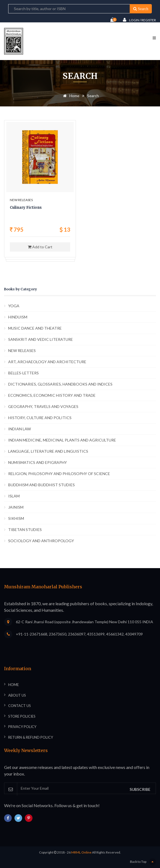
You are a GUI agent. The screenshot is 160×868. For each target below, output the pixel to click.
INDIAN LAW (20, 429)
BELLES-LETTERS (23, 373)
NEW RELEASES (22, 351)
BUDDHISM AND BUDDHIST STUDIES (42, 485)
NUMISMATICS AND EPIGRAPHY (38, 462)
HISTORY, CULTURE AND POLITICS (40, 418)
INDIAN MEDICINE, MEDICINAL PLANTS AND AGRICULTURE (62, 440)
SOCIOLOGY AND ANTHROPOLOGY (41, 541)
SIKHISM (16, 518)
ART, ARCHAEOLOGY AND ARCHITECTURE (47, 362)
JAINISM (16, 507)
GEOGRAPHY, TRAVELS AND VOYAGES (43, 406)
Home (70, 96)
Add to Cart (40, 247)
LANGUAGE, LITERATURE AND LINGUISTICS (48, 451)
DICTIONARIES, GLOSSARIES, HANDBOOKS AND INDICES (60, 384)
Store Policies (22, 716)
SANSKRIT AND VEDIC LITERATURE (41, 339)
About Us (17, 695)
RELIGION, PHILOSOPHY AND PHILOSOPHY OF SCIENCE (59, 474)
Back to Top (143, 862)
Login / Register (139, 20)
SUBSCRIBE (140, 789)
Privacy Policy (22, 727)
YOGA (14, 306)
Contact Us (20, 706)
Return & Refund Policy (31, 737)
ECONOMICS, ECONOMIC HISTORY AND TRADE (52, 395)
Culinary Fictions (26, 208)
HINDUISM (18, 317)
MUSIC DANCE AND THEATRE (35, 328)
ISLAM (14, 496)
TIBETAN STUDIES (25, 530)
